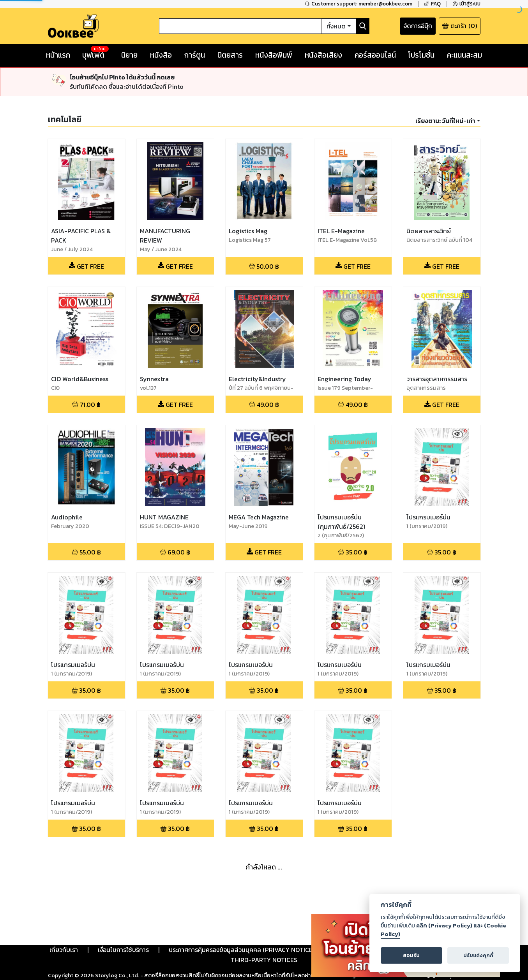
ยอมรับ (411, 955)
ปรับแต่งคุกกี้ (478, 955)
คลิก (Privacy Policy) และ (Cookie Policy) (443, 930)
